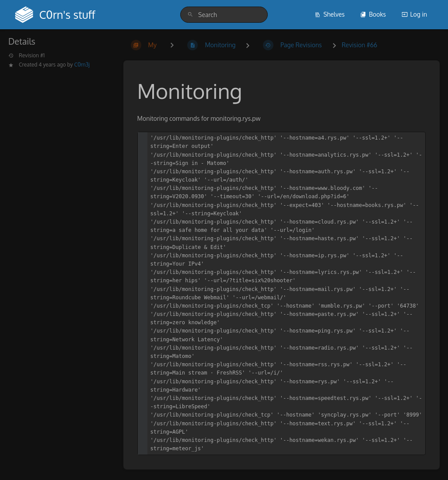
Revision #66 (359, 45)
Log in (414, 14)
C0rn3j (82, 65)
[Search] (190, 15)
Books (373, 14)
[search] (224, 15)
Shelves (330, 14)
